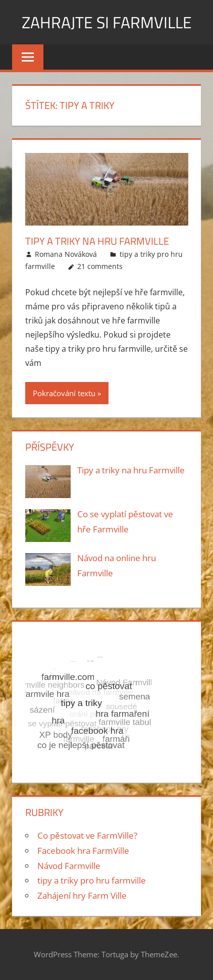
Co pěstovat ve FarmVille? (87, 835)
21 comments (100, 266)
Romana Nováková (66, 254)
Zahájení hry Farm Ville (82, 895)
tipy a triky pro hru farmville (92, 880)
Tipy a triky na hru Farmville (97, 241)
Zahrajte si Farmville (107, 22)
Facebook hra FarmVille (83, 851)
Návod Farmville (69, 866)
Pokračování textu (64, 393)
